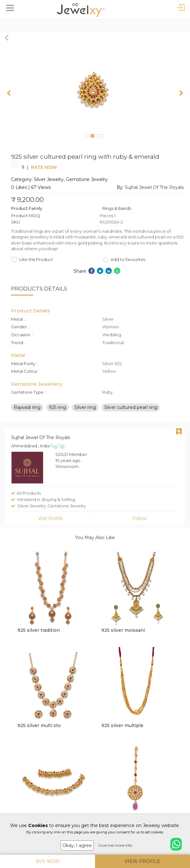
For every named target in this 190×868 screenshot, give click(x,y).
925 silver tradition (39, 630)
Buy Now (48, 861)
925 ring (57, 407)
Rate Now (44, 167)
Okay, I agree (77, 845)
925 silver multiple (122, 725)
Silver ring (85, 407)
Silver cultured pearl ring (131, 407)
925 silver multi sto (39, 725)
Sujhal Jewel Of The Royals (154, 187)
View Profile (142, 861)
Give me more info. (116, 845)
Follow (139, 518)
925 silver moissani (123, 630)
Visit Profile (51, 518)
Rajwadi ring (27, 407)
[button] (9, 93)
